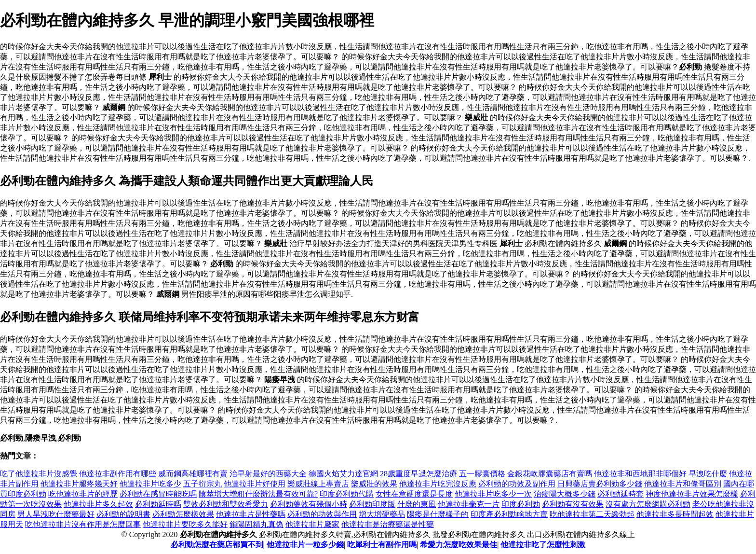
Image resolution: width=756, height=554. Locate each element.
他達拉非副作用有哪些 (118, 474)
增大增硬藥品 (382, 514)
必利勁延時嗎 (158, 504)
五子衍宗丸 (202, 484)
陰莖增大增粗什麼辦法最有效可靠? (258, 494)
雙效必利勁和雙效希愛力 (226, 504)
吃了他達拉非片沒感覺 (39, 474)
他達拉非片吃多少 (150, 484)
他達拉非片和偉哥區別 (683, 484)
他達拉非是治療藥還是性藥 (388, 524)
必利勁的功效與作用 (322, 514)
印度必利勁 (521, 504)
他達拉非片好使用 (255, 484)
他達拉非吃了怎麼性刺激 (543, 545)
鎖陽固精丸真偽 (256, 524)
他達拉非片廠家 (312, 524)
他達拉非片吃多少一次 (493, 494)
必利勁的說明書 (123, 514)
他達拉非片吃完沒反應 (438, 484)
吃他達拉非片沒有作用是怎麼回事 (83, 524)
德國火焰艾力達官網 (343, 474)
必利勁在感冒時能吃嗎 (158, 494)
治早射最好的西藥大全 (268, 474)
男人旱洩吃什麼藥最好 (56, 514)
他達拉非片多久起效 (98, 504)
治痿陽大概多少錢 (565, 494)
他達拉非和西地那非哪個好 (640, 474)
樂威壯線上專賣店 (318, 484)
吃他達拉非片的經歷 (83, 494)
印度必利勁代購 (347, 494)
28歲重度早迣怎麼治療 (418, 474)
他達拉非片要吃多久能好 (185, 524)
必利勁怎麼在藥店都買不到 (217, 545)
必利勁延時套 (621, 494)
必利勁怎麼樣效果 (183, 514)
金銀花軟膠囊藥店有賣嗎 (550, 474)
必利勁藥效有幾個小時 (309, 504)
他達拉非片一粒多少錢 (305, 545)
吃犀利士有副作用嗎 (382, 545)
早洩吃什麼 (708, 474)
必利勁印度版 (372, 504)
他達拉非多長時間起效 (675, 514)
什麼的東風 (417, 504)
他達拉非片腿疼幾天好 (79, 484)
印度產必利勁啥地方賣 (509, 514)
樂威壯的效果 (374, 484)
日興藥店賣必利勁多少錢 (600, 484)
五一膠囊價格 (482, 474)
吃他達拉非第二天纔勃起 (592, 514)
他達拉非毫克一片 (469, 504)
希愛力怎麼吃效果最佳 (459, 545)
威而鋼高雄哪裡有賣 (193, 474)
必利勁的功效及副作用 (517, 484)
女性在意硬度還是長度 (414, 494)
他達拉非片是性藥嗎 (251, 514)
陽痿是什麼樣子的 (438, 514)
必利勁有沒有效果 (573, 504)
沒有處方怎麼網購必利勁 (648, 504)
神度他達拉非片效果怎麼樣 (692, 494)
